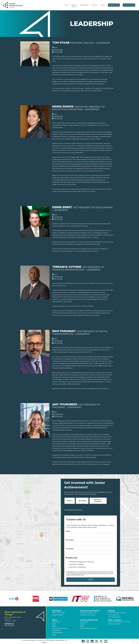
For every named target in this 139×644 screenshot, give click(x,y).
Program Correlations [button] (88, 615)
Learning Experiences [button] (89, 620)
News (103, 5)
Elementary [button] (84, 622)
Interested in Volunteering (78, 567)
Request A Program (98, 501)
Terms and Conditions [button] (29, 640)
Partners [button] (112, 611)
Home (66, 5)
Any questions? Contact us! (73, 510)
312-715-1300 (58, 52)
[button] (77, 5)
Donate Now (114, 5)
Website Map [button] (60, 640)
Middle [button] (82, 624)
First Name (70, 540)
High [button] (82, 626)
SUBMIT (91, 580)
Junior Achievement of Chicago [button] (119, 622)
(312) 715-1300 (9, 625)
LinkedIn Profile (58, 50)
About (74, 5)
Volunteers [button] (57, 611)
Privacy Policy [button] (41, 640)
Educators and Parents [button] (90, 611)
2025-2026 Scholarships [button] (88, 628)
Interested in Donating (76, 564)
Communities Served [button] (60, 628)
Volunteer (82, 501)
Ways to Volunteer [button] (59, 613)
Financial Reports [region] (114, 617)
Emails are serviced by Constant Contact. (75, 575)
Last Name (70, 549)
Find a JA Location (114, 624)
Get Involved (129, 5)
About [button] (55, 620)
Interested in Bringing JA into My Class (82, 562)
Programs (84, 5)
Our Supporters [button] (114, 615)
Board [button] (54, 626)
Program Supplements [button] (88, 613)
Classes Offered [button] (58, 615)
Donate (70, 501)
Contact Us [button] (9, 624)
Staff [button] (54, 624)
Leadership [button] (56, 622)
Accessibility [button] (51, 640)
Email (55, 47)
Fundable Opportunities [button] (117, 613)
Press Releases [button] (57, 633)
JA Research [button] (56, 630)
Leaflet (119, 590)
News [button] (54, 635)
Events (94, 5)
